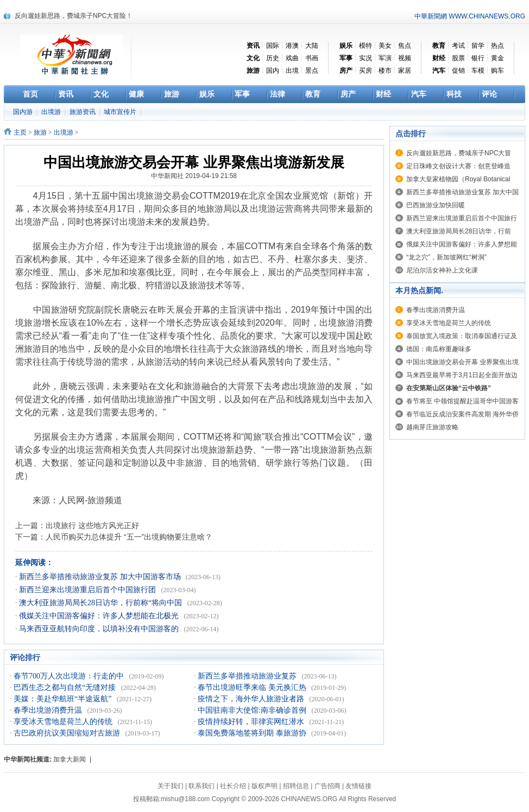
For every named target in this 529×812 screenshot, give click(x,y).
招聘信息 (296, 786)
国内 (273, 71)
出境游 (52, 112)
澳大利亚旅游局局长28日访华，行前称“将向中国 (102, 603)
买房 (366, 71)
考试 (458, 46)
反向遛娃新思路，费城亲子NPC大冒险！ (74, 16)
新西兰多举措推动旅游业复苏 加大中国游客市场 (101, 577)
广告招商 (328, 786)
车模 (478, 71)
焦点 (405, 46)
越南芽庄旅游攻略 (432, 427)
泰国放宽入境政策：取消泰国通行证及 (462, 336)
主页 (20, 132)
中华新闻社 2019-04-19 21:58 (194, 176)
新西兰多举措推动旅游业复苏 (248, 676)
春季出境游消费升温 (49, 710)
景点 (312, 71)
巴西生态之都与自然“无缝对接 (66, 687)
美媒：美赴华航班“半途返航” (64, 699)
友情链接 (358, 786)
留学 (478, 46)
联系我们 (201, 786)
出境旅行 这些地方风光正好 (92, 525)
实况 (366, 58)
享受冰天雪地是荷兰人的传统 (64, 722)
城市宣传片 (121, 112)
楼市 (385, 71)
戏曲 (292, 58)
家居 (405, 71)
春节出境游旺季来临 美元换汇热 (253, 687)
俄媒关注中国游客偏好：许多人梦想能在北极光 (100, 616)
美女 (385, 46)
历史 (273, 58)
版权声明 (264, 786)
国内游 (24, 112)
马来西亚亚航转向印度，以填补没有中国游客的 (100, 629)
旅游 (40, 132)
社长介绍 (233, 786)
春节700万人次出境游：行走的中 (70, 676)
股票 (458, 58)
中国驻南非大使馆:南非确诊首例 (253, 710)
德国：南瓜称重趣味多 (439, 349)
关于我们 (171, 786)
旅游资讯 (83, 112)
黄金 (497, 58)
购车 (497, 71)
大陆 (312, 46)
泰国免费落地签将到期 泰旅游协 (253, 733)
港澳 (292, 46)
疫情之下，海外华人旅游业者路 (252, 699)
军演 (385, 58)
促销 (458, 71)
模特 (366, 46)
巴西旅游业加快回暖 (436, 205)
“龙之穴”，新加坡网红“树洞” (446, 257)
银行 (478, 58)
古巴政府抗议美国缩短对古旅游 (68, 733)
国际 (273, 46)
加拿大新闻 (70, 759)
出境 (292, 71)
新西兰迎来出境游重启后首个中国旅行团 (89, 590)
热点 (497, 46)
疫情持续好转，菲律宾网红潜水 (252, 722)
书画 (312, 58)
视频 (405, 58)
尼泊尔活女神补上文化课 (442, 270)
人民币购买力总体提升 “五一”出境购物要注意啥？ (129, 537)
